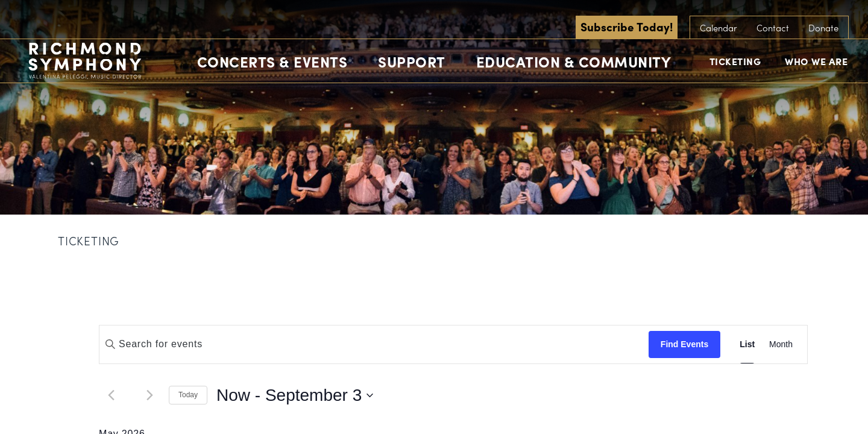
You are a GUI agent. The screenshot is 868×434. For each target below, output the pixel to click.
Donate (823, 28)
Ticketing (735, 61)
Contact (773, 28)
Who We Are (816, 61)
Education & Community (574, 61)
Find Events (684, 344)
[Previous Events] (111, 395)
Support (412, 61)
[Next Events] (149, 395)
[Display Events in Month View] (781, 344)
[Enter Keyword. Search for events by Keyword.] (374, 344)
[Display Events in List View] (747, 344)
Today (188, 395)
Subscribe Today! (627, 27)
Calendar (719, 28)
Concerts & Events (272, 61)
